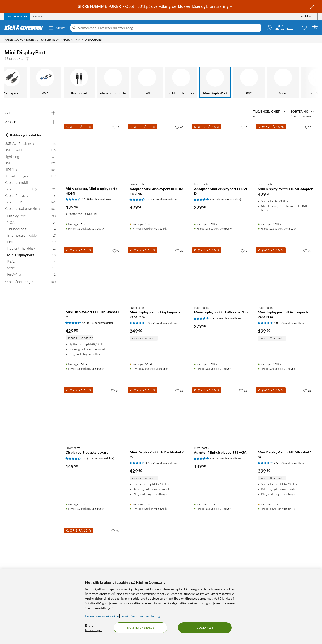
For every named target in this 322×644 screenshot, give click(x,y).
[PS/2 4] (31, 262)
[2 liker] (244, 251)
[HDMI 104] (30, 171)
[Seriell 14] (31, 269)
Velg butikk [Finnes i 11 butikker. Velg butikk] (98, 229)
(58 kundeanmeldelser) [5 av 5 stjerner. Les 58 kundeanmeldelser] (165, 323)
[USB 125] (30, 164)
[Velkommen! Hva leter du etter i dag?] (169, 28)
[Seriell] (268, 82)
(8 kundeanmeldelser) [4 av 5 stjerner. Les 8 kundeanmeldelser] (100, 199)
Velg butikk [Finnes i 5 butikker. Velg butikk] (288, 509)
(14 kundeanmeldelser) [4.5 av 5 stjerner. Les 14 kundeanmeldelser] (101, 458)
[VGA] (30, 82)
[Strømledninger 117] (30, 177)
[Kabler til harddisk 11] (31, 249)
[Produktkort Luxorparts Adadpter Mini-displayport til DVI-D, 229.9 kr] (221, 151)
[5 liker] (116, 127)
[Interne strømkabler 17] (31, 236)
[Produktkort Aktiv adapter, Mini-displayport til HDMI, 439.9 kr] (93, 151)
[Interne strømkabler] (98, 82)
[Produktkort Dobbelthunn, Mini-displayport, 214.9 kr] (93, 554)
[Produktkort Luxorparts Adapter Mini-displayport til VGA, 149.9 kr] (221, 414)
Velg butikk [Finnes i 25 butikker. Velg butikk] (226, 229)
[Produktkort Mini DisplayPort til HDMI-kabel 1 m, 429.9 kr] (93, 274)
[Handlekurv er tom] (315, 27)
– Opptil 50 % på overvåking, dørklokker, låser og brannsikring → (156, 6)
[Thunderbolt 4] (31, 230)
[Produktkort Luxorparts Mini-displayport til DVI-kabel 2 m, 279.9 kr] (221, 274)
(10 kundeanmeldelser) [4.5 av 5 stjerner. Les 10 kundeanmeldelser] (229, 318)
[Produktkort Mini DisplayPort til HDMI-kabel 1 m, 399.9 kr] (285, 414)
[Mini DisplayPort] (200, 82)
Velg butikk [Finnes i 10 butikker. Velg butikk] (98, 509)
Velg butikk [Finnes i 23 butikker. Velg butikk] (162, 369)
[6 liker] (244, 127)
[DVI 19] (31, 243)
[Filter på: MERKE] (30, 122)
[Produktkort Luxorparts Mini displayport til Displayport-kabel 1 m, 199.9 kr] (285, 274)
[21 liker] (307, 391)
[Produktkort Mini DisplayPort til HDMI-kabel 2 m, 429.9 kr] (157, 414)
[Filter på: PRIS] (30, 113)
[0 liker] (308, 127)
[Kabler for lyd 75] (30, 196)
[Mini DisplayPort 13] (31, 256)
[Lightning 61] (30, 158)
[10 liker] (115, 531)
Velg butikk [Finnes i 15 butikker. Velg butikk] (98, 369)
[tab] (17, 17)
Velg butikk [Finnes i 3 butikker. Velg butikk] (160, 229)
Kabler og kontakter (23, 135)
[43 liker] (179, 127)
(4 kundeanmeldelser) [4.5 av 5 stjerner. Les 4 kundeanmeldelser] (228, 199)
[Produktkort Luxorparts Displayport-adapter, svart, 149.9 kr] (93, 414)
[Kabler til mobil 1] (30, 184)
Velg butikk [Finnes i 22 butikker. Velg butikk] (290, 229)
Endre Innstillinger (93, 628)
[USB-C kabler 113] (30, 151)
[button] (28, 58)
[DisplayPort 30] (31, 217)
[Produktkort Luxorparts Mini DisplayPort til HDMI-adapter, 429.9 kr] (285, 151)
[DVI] (132, 82)
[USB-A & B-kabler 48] (30, 145)
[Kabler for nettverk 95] (30, 190)
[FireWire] (302, 82)
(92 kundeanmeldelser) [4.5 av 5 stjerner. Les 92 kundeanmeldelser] (165, 199)
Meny (57, 28)
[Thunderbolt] (64, 82)
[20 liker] (179, 251)
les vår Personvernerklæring (140, 616)
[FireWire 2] (31, 275)
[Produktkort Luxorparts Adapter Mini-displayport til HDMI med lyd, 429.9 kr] (157, 151)
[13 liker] (179, 391)
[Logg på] (280, 27)
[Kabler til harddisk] (166, 82)
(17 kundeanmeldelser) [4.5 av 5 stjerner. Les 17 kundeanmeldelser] (229, 458)
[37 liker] (307, 251)
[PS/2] (234, 82)
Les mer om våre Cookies (102, 616)
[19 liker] (115, 391)
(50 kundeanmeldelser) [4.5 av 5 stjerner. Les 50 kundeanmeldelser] (101, 323)
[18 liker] (243, 391)
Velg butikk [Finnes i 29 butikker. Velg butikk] (290, 369)
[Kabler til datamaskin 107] (30, 209)
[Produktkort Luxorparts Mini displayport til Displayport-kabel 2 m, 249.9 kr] (157, 274)
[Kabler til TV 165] (30, 203)
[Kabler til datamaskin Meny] (76, 40)
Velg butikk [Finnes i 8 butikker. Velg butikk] (160, 509)
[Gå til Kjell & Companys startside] (25, 28)
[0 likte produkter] (304, 27)
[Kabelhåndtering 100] (30, 283)
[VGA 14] (31, 223)
